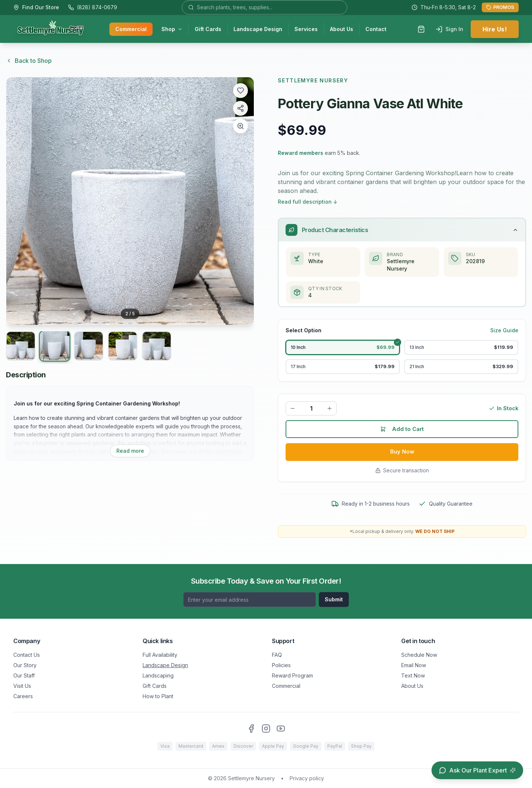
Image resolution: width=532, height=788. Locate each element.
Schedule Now (419, 655)
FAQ (277, 655)
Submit (334, 599)
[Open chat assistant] (477, 770)
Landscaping (158, 675)
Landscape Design (258, 30)
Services (306, 30)
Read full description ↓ (308, 202)
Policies (281, 665)
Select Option (303, 331)
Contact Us (27, 655)
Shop (172, 30)
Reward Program (292, 675)
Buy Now (402, 461)
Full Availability (160, 655)
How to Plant (158, 696)
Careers (23, 696)
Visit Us (22, 686)
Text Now (413, 675)
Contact (376, 30)
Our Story (25, 665)
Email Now (414, 665)
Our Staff (24, 675)
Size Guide (504, 331)
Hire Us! (495, 30)
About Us (342, 30)
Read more (130, 451)
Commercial (131, 30)
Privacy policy (307, 778)
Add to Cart (402, 437)
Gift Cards (208, 30)
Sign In (449, 30)
